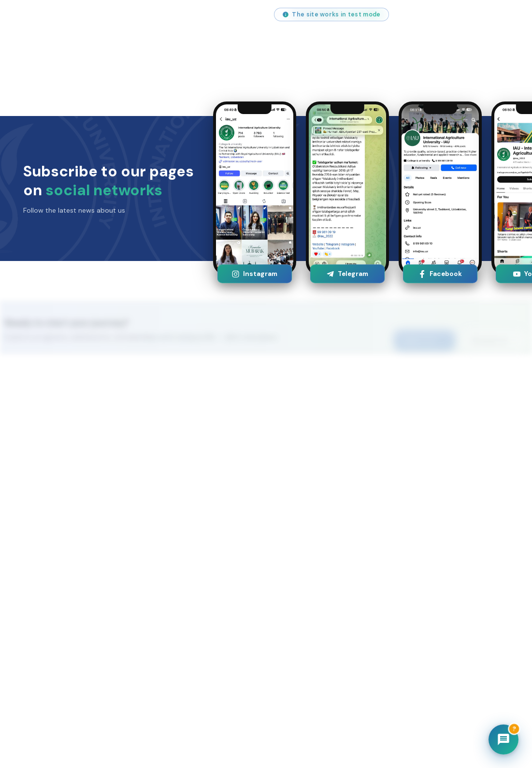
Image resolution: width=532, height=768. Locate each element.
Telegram (347, 274)
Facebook (440, 274)
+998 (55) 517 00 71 (115, 15)
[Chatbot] (503, 739)
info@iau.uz (43, 15)
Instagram (254, 274)
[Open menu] (502, 48)
